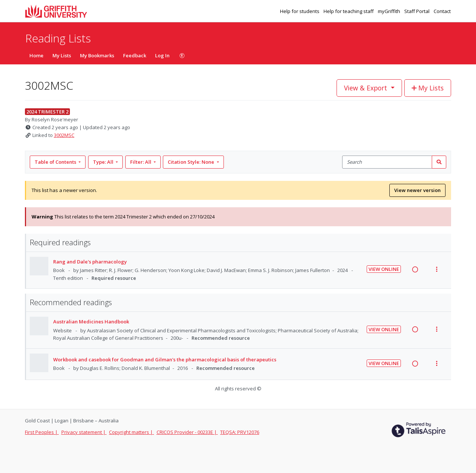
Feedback (135, 55)
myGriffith (390, 11)
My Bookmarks (97, 55)
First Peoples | (42, 432)
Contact (442, 11)
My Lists (62, 55)
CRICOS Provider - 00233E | (187, 432)
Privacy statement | (84, 432)
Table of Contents (56, 162)
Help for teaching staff (349, 11)
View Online (384, 269)
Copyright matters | (131, 432)
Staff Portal (417, 11)
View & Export (366, 88)
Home (36, 55)
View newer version (417, 190)
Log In (162, 55)
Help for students (300, 11)
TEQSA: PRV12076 (240, 432)
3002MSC (64, 135)
